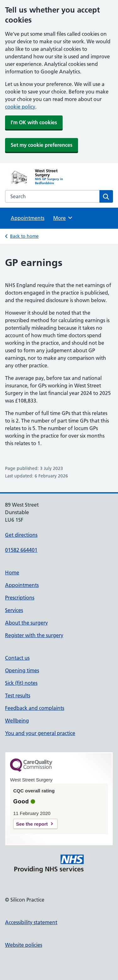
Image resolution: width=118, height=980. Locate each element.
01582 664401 (21, 550)
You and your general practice (40, 733)
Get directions (21, 535)
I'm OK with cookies (34, 122)
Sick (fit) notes (21, 683)
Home (12, 573)
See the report (32, 824)
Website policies (24, 945)
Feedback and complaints (35, 708)
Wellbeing (17, 721)
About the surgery (26, 623)
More (63, 218)
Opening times (22, 670)
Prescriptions (20, 598)
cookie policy (20, 107)
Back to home (24, 236)
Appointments (28, 218)
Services (14, 610)
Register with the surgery (34, 635)
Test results (18, 695)
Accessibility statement (31, 922)
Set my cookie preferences (42, 145)
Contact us (17, 658)
